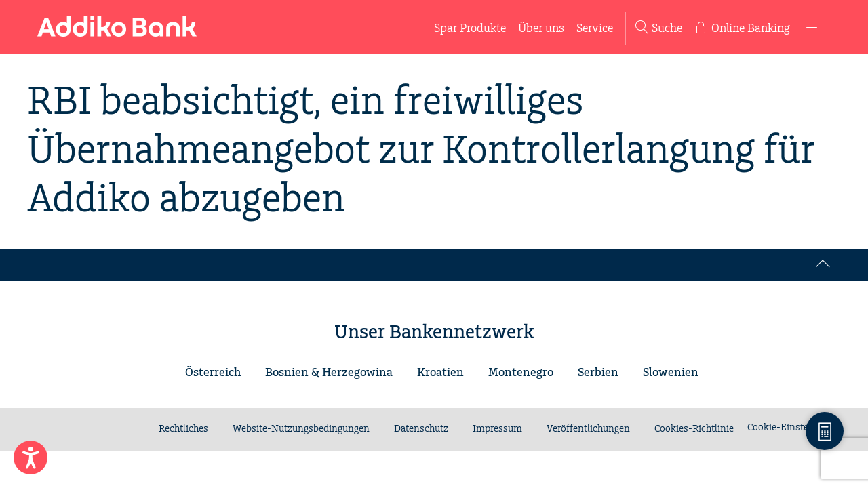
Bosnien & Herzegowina (329, 373)
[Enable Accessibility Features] (31, 457)
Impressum (497, 429)
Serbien (598, 373)
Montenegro (521, 373)
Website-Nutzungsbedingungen (301, 429)
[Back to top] (823, 265)
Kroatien (440, 373)
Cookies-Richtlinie (694, 429)
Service (595, 28)
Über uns (541, 28)
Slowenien (671, 373)
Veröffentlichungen (588, 429)
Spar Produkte (470, 28)
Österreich (213, 373)
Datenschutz (421, 429)
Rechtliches (183, 429)
